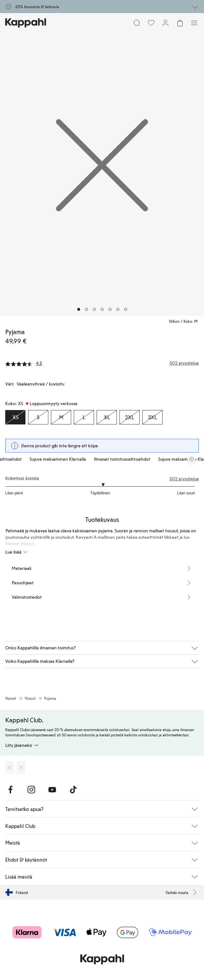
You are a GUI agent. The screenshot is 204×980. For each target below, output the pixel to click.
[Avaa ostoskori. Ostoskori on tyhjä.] (180, 23)
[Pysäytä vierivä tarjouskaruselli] (192, 459)
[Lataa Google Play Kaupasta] (21, 767)
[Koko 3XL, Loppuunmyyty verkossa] (152, 417)
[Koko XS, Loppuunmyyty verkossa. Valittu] (15, 417)
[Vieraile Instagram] (31, 790)
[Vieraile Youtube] (52, 790)
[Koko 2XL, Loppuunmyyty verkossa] (130, 417)
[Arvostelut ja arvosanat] (102, 363)
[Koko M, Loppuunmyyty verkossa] (61, 417)
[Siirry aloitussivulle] (26, 23)
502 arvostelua (184, 479)
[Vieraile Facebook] (10, 790)
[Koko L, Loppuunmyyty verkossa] (84, 417)
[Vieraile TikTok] (73, 790)
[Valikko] (194, 23)
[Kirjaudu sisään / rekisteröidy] (165, 23)
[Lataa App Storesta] (10, 767)
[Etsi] (137, 23)
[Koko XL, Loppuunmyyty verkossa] (107, 417)
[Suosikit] (151, 23)
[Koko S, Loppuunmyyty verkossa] (38, 417)
